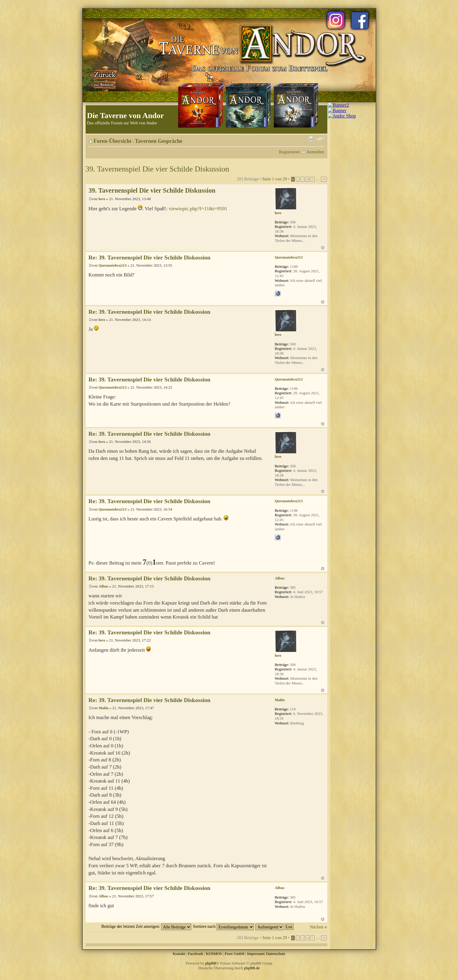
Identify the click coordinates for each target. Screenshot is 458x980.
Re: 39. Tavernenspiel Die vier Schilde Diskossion (150, 258)
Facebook (196, 954)
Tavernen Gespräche (159, 141)
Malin (103, 708)
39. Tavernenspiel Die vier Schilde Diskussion (158, 169)
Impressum (256, 954)
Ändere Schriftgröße (320, 139)
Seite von (275, 179)
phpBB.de (252, 968)
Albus (103, 586)
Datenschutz (276, 954)
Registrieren (289, 152)
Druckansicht (311, 139)
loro (102, 199)
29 (324, 179)
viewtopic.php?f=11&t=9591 (198, 209)
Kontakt (179, 954)
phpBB (211, 963)
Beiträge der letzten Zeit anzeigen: (146, 926)
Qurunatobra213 (112, 265)
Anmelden (315, 152)
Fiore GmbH (235, 954)
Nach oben (323, 248)
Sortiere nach (223, 926)
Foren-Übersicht (113, 141)
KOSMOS (214, 954)
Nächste (317, 927)
